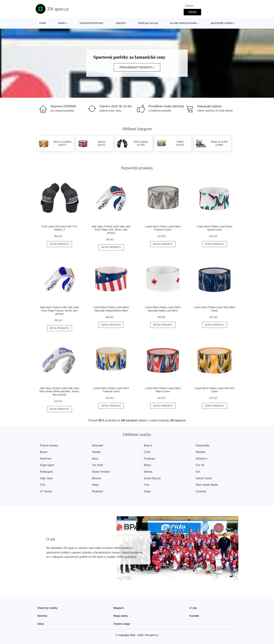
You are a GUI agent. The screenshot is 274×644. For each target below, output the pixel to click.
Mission (97, 478)
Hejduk (96, 452)
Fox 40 (200, 465)
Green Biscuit (152, 478)
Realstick (98, 491)
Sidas (147, 491)
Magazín (119, 608)
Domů (43, 23)
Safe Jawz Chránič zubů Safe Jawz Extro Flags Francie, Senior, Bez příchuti (60, 310)
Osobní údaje (122, 624)
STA (43, 485)
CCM (147, 452)
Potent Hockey (49, 446)
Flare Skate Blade (207, 485)
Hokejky (121, 23)
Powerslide (203, 446)
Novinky (42, 616)
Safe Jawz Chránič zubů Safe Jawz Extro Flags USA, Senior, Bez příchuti (111, 230)
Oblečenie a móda (222, 23)
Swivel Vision (204, 478)
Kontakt (194, 616)
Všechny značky (48, 608)
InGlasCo (202, 459)
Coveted (201, 491)
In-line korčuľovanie (183, 23)
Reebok (201, 452)
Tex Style (98, 465)
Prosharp (150, 459)
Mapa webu (121, 616)
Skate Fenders (101, 472)
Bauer (44, 452)
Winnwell (98, 446)
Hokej (62, 23)
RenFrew (46, 459)
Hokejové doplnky (92, 23)
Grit (198, 472)
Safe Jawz (46, 478)
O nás (193, 608)
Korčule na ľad (148, 23)
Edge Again (47, 465)
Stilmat (148, 472)
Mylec (148, 465)
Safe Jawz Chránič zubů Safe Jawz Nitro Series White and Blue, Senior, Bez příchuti (60, 391)
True (147, 485)
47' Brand (46, 491)
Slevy (41, 624)
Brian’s (148, 446)
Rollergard (46, 472)
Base (95, 459)
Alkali (95, 485)
